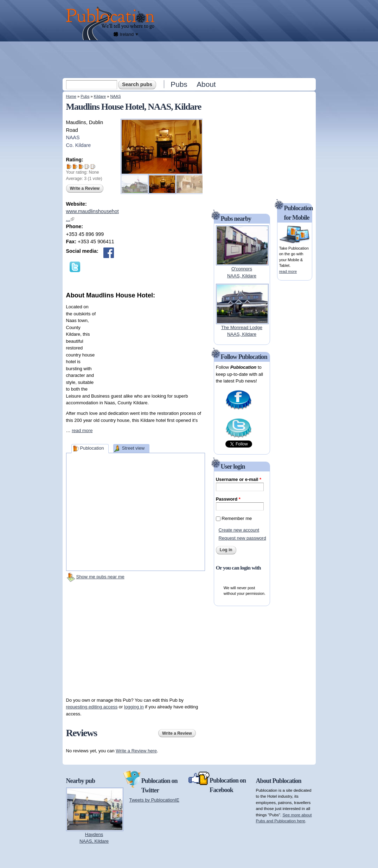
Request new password (242, 538)
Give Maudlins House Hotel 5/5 (93, 166)
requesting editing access (92, 707)
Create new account (239, 530)
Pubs (179, 84)
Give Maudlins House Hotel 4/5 (87, 166)
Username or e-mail (239, 479)
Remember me (237, 518)
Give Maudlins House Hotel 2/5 (75, 166)
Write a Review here (136, 751)
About (206, 84)
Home (71, 96)
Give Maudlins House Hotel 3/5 (81, 166)
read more (82, 430)
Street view (133, 448)
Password (228, 499)
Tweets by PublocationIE (154, 800)
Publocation (92, 448)
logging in (134, 707)
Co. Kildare (79, 145)
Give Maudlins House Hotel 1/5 (69, 166)
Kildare (100, 96)
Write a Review (85, 188)
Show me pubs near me (100, 577)
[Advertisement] (190, 59)
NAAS (115, 96)
